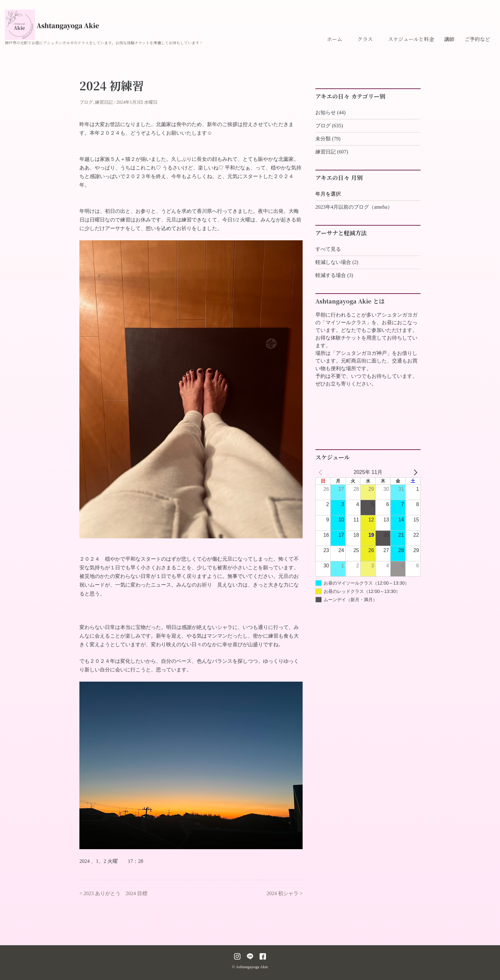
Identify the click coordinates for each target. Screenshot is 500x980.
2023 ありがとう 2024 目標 (115, 893)
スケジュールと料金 (411, 39)
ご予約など (477, 39)
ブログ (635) (329, 126)
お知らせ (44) (331, 112)
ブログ (86, 102)
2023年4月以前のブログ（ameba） (354, 207)
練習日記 (104, 102)
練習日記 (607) (332, 152)
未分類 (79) (328, 139)
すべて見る (328, 249)
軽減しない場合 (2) (337, 262)
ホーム (335, 39)
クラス (365, 39)
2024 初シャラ (283, 893)
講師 (449, 39)
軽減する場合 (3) (334, 275)
